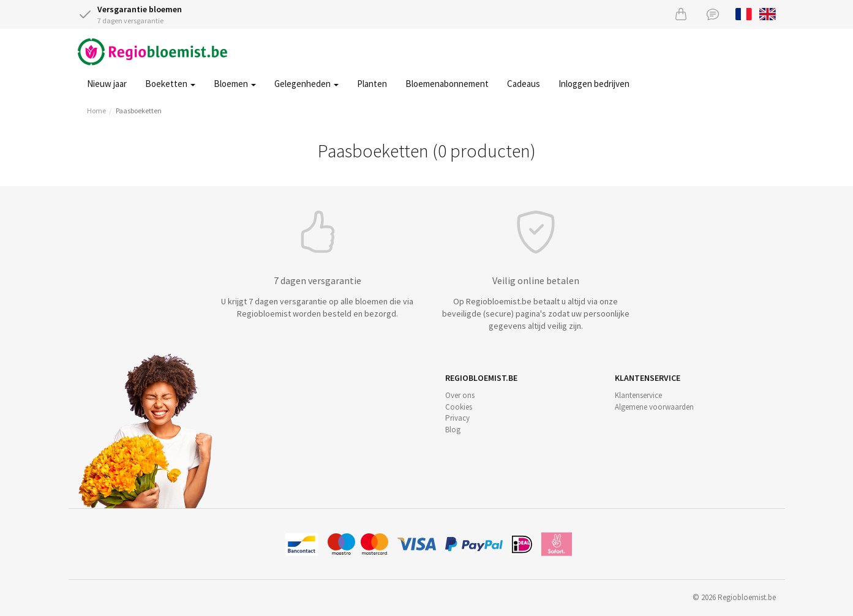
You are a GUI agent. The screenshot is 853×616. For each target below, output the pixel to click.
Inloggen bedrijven (594, 84)
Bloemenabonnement (447, 84)
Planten (372, 84)
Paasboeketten (139, 111)
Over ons (460, 395)
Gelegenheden (306, 84)
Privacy (457, 418)
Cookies (459, 407)
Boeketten (170, 84)
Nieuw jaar (107, 84)
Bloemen (235, 84)
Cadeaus (524, 84)
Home (96, 111)
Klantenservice (638, 395)
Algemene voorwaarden (654, 407)
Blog (453, 430)
